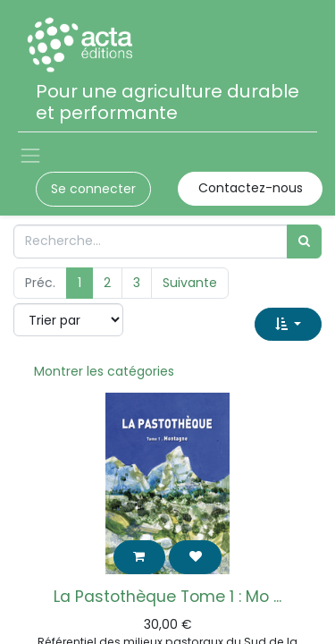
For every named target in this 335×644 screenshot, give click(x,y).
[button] (288, 324)
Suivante (190, 283)
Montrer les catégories (104, 371)
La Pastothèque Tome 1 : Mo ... (167, 597)
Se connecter (93, 189)
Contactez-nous (251, 188)
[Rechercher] (304, 241)
